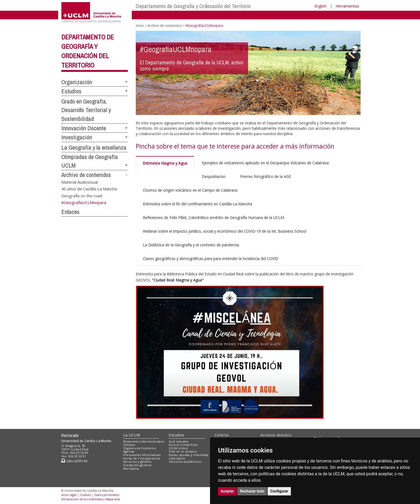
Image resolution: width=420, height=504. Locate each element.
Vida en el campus (183, 451)
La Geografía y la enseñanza (94, 147)
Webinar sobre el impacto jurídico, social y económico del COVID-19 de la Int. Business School (224, 231)
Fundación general (137, 465)
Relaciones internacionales (144, 441)
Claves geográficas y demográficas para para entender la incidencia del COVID (211, 259)
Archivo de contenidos (86, 175)
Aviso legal (69, 495)
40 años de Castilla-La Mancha (89, 189)
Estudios (71, 91)
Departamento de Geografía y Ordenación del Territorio (193, 6)
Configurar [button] (279, 491)
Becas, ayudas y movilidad (188, 455)
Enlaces (70, 212)
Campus (129, 445)
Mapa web (113, 499)
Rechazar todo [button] (252, 491)
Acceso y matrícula (183, 445)
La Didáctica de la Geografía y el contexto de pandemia (191, 245)
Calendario (177, 458)
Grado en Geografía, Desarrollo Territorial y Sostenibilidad (86, 110)
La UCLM (132, 435)
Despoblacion (214, 177)
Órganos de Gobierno (140, 448)
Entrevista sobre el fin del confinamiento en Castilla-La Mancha (197, 204)
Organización (77, 82)
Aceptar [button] (227, 491)
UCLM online (178, 448)
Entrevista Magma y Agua (165, 163)
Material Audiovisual (80, 182)
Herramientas (347, 6)
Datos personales (107, 495)
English (320, 6)
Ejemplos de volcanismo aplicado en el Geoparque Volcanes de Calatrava (265, 163)
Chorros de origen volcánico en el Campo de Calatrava (190, 190)
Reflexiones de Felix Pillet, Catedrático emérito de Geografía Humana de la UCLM (213, 218)
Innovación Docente (84, 128)
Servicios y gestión (137, 462)
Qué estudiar (179, 441)
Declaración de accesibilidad (82, 499)
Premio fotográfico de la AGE (265, 177)
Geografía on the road (82, 195)
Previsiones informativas (142, 455)
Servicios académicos (185, 462)
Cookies (85, 495)
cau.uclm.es (74, 461)
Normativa (131, 468)
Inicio (140, 26)
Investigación (77, 137)
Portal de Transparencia (142, 458)
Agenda (129, 451)
